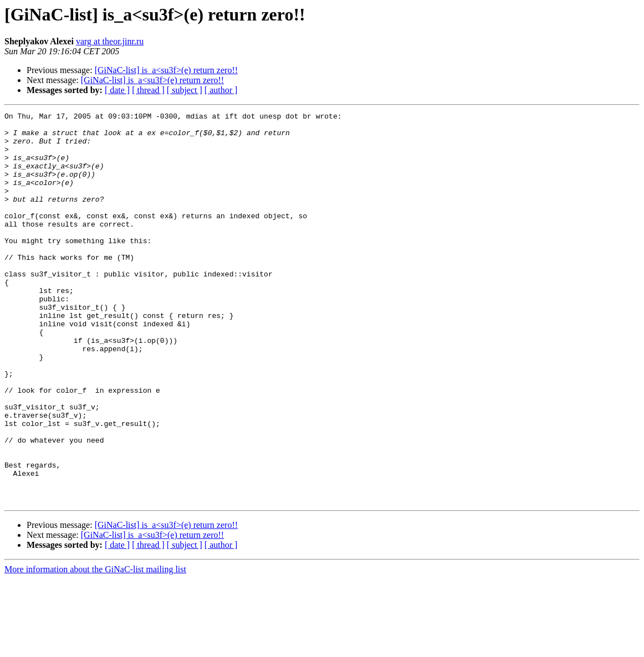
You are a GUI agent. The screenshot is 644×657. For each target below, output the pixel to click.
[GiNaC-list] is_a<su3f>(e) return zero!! (166, 70)
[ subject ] (185, 90)
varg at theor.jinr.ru (110, 41)
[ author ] (221, 90)
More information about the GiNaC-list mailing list (95, 647)
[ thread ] (148, 90)
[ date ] (117, 90)
